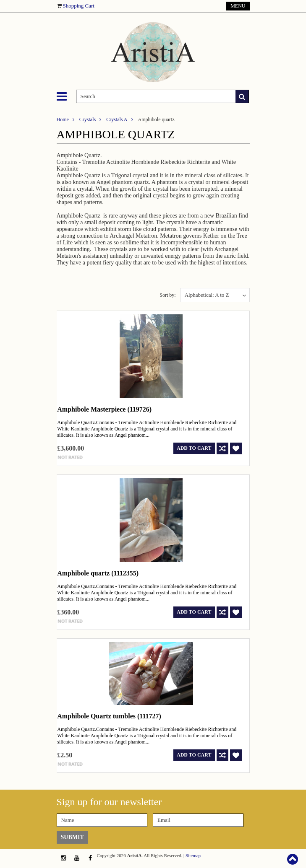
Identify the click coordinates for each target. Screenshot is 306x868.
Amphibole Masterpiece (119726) (104, 409)
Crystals (88, 119)
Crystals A (117, 119)
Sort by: (167, 295)
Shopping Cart (79, 6)
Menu (238, 6)
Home (63, 119)
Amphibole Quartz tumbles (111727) (109, 716)
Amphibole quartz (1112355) (98, 573)
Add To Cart (194, 448)
